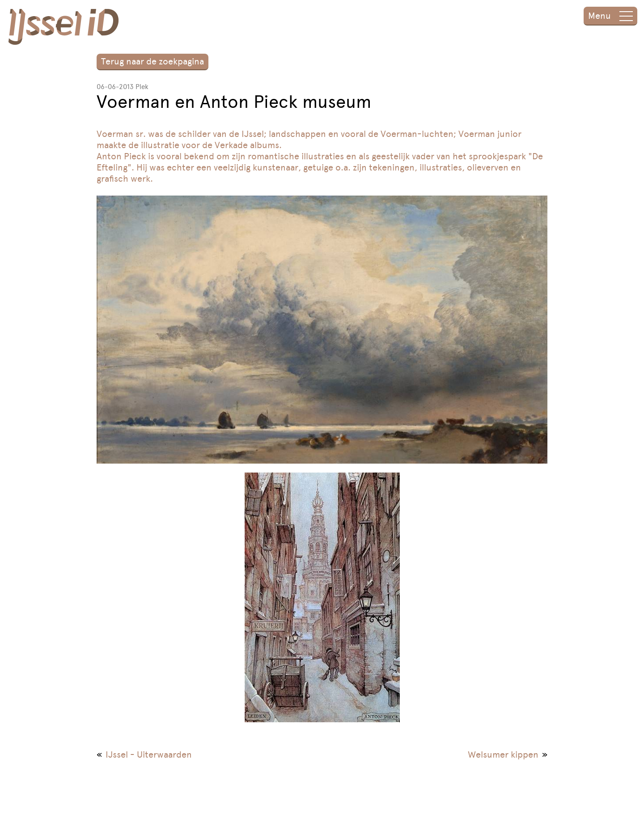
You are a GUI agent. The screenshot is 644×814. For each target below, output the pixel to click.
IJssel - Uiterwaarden (149, 754)
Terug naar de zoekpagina (153, 61)
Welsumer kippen (503, 754)
